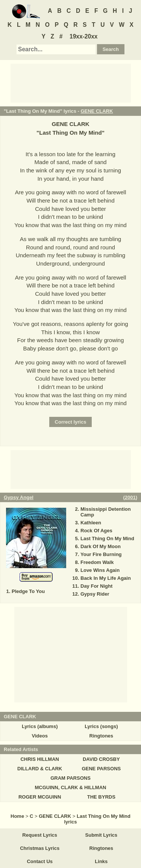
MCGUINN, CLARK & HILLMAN (71, 787)
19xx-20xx (84, 36)
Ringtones (102, 736)
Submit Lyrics (101, 835)
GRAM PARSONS (70, 778)
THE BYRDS (101, 797)
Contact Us (40, 861)
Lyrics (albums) (40, 726)
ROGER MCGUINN (40, 797)
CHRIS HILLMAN (40, 759)
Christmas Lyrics (40, 848)
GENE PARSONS (101, 769)
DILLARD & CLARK (40, 769)
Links (101, 861)
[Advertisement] (71, 83)
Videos (39, 736)
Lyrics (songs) (101, 726)
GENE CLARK (97, 111)
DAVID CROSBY (101, 759)
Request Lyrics (40, 835)
